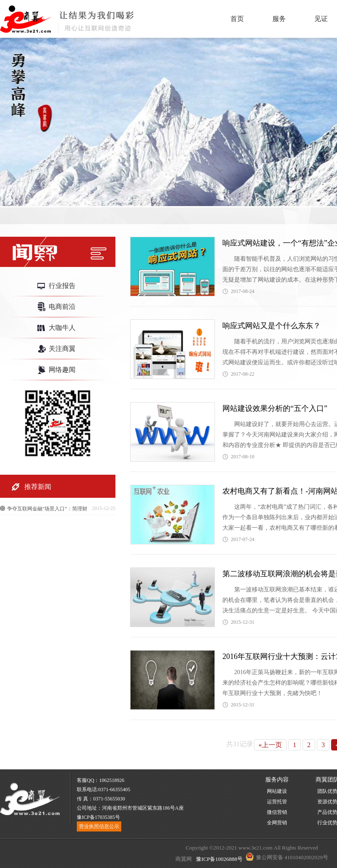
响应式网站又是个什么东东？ (272, 326)
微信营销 (277, 812)
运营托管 (277, 802)
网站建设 (277, 791)
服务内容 (277, 780)
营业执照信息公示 (99, 826)
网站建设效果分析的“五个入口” (275, 408)
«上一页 (270, 745)
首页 (237, 19)
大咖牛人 (62, 328)
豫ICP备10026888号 (219, 859)
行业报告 (62, 286)
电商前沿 (62, 307)
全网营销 (277, 823)
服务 (279, 19)
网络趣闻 (62, 370)
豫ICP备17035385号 (98, 817)
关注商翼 (62, 349)
